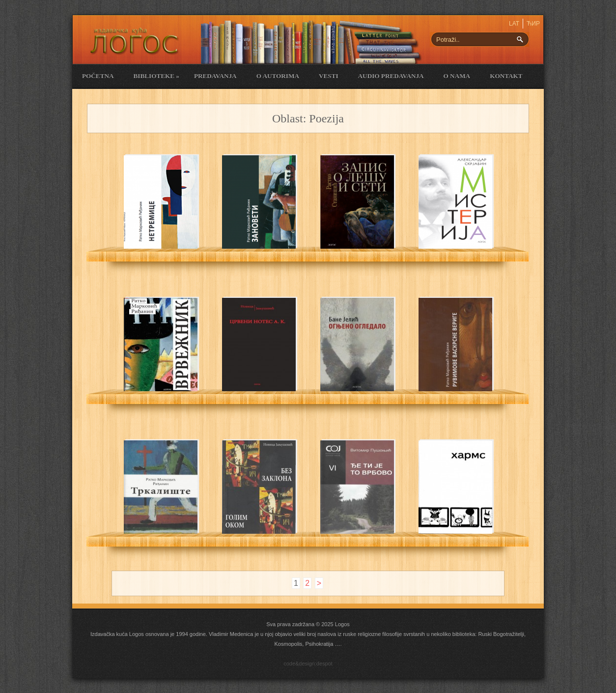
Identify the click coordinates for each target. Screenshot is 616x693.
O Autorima (278, 76)
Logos (342, 624)
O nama (457, 76)
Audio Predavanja (391, 76)
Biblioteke (156, 76)
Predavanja (215, 76)
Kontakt (506, 76)
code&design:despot (308, 664)
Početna (98, 76)
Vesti (329, 76)
